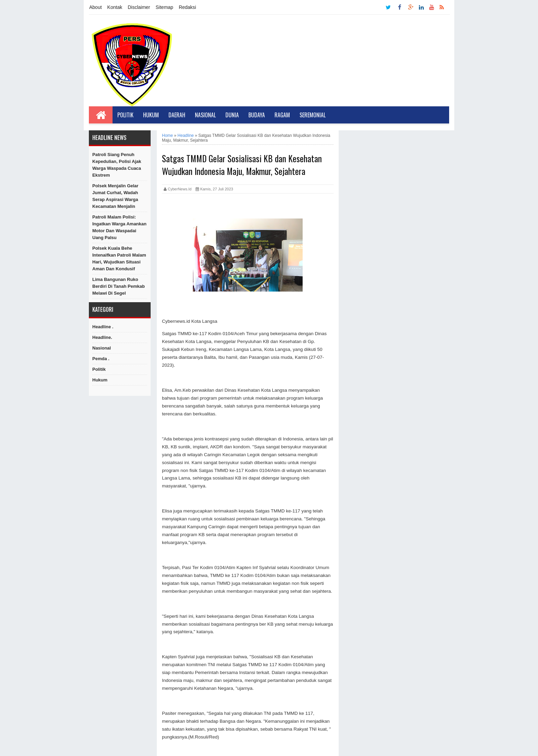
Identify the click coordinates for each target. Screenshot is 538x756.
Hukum (151, 115)
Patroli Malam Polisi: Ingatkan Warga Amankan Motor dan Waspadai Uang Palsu (119, 227)
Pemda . (101, 359)
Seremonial (313, 115)
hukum (100, 380)
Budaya (257, 115)
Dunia (232, 115)
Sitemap (165, 7)
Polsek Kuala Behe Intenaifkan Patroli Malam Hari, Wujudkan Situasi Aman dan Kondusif (119, 258)
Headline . (103, 327)
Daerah (177, 115)
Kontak (115, 7)
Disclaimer (139, 7)
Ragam (282, 115)
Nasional (205, 115)
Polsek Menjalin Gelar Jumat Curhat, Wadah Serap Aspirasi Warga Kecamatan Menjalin (115, 196)
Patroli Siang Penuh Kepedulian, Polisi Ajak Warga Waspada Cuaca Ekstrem (117, 165)
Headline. (102, 337)
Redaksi (188, 7)
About (96, 7)
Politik (125, 115)
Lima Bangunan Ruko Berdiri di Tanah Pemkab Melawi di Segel (119, 286)
